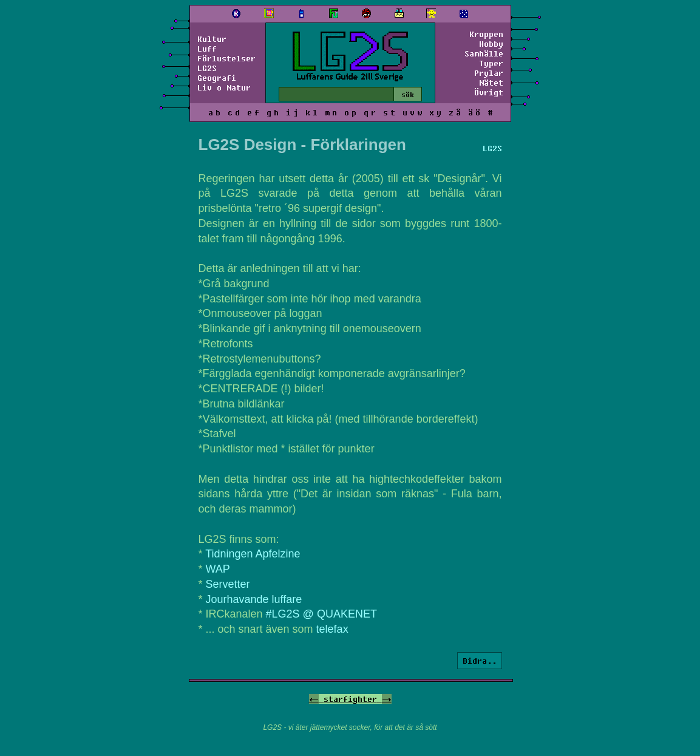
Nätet (491, 83)
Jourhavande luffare (254, 599)
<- (314, 699)
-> (387, 699)
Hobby (491, 44)
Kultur (212, 39)
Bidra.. (480, 661)
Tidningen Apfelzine (253, 554)
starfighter (350, 699)
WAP (218, 569)
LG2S (207, 68)
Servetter (228, 584)
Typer (491, 63)
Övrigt (489, 92)
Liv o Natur (224, 87)
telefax (332, 629)
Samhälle (484, 53)
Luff (207, 49)
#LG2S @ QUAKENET (321, 614)
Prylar (489, 73)
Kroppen (486, 34)
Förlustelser (226, 58)
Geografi (217, 78)
